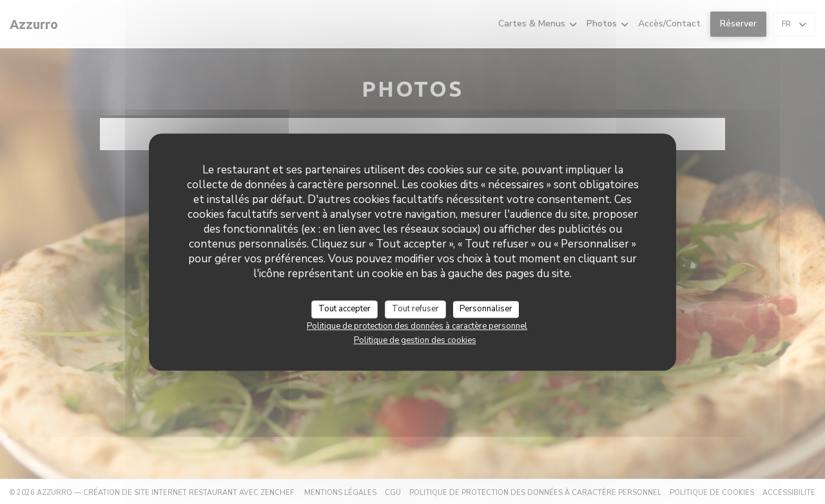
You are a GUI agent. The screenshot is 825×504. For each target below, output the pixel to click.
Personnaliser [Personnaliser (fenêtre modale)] (486, 309)
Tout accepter (345, 309)
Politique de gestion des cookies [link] (415, 340)
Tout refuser (415, 309)
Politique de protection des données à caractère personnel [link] (417, 326)
